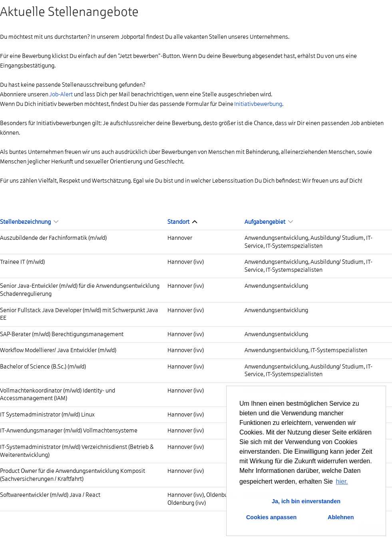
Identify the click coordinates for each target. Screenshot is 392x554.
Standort (182, 222)
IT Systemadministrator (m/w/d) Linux (47, 415)
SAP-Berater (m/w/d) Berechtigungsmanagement (62, 334)
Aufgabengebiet (269, 222)
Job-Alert (61, 94)
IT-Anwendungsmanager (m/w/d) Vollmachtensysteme (69, 430)
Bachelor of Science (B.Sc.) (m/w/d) (43, 367)
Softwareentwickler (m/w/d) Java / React (50, 495)
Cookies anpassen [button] (271, 517)
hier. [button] (342, 481)
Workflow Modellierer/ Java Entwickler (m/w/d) (58, 350)
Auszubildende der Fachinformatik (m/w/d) (53, 238)
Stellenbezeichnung (29, 222)
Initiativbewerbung (258, 104)
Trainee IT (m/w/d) (22, 262)
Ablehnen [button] (341, 517)
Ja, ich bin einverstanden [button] (306, 501)
